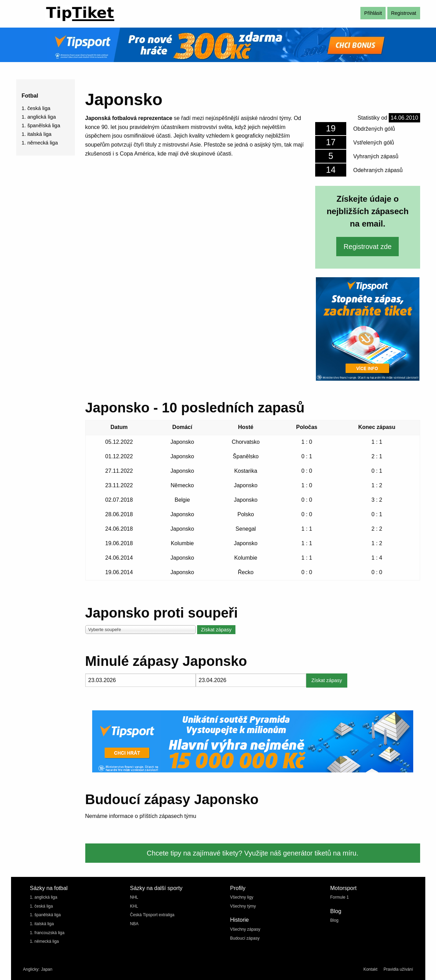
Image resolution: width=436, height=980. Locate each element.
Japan (47, 969)
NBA (134, 924)
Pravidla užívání (398, 969)
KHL (134, 906)
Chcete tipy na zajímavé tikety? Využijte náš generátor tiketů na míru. (253, 853)
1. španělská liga (41, 125)
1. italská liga (37, 134)
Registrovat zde (367, 247)
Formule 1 (340, 897)
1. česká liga (36, 108)
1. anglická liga (39, 117)
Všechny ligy (242, 897)
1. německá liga (40, 143)
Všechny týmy (243, 906)
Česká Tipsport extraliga (152, 915)
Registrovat (404, 13)
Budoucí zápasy (245, 938)
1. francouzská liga (47, 933)
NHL (134, 897)
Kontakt (371, 969)
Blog (335, 920)
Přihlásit (373, 13)
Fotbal (30, 96)
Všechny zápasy (245, 929)
